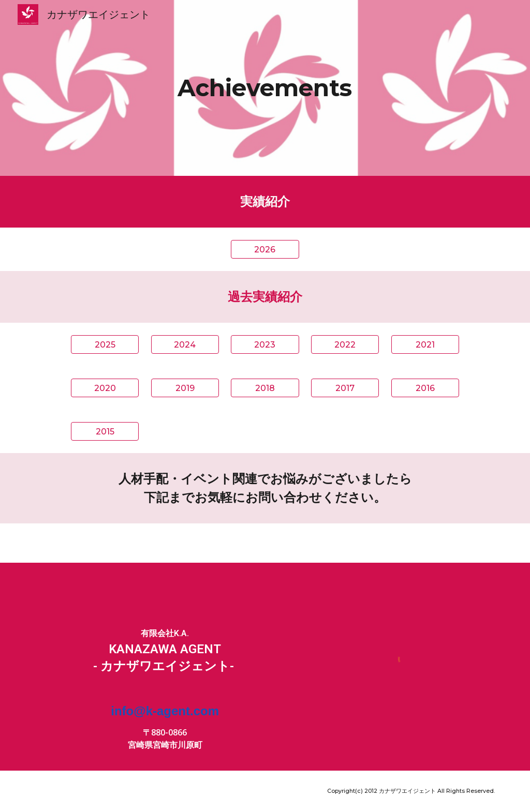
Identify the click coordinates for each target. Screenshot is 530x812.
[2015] (105, 432)
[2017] (345, 388)
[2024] (185, 345)
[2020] (105, 388)
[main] (265, 88)
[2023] (265, 345)
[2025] (105, 345)
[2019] (185, 388)
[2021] (425, 345)
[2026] (265, 250)
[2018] (265, 388)
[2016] (425, 388)
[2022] (345, 345)
